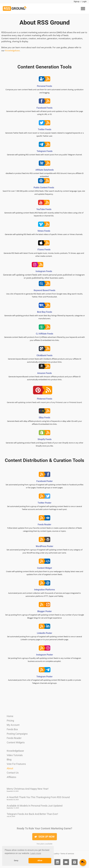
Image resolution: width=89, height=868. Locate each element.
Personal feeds (44, 86)
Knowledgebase (12, 50)
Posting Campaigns (17, 734)
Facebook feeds (44, 108)
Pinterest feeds (45, 399)
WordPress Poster (44, 546)
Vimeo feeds (44, 231)
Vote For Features (16, 764)
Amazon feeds (44, 373)
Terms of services (67, 854)
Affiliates (11, 777)
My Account (13, 725)
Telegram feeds (45, 151)
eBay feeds (44, 418)
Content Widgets (16, 742)
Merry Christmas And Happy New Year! (28, 789)
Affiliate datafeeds (45, 170)
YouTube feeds (44, 209)
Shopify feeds (45, 439)
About (10, 768)
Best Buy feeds (45, 312)
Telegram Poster (44, 677)
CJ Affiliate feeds (44, 334)
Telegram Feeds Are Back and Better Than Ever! (32, 814)
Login (84, 1)
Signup (77, 1)
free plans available (45, 844)
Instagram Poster (45, 655)
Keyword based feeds (44, 290)
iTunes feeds (44, 250)
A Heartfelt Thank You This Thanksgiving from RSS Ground (38, 797)
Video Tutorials (15, 755)
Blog (9, 759)
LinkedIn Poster (45, 633)
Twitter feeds (45, 129)
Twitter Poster (44, 503)
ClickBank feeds (44, 355)
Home (10, 716)
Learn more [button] (36, 853)
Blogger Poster (45, 611)
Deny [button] (16, 861)
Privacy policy (54, 854)
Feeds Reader (44, 525)
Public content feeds (44, 188)
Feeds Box (12, 729)
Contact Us (13, 773)
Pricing (10, 721)
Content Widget (44, 568)
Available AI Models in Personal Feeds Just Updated (35, 806)
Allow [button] (40, 861)
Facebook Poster (45, 481)
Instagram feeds (44, 271)
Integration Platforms (44, 590)
